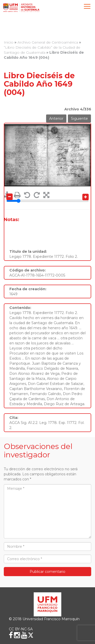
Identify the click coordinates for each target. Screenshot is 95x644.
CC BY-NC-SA (21, 629)
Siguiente (79, 119)
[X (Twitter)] (31, 635)
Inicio (9, 42)
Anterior (56, 119)
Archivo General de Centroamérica (48, 42)
